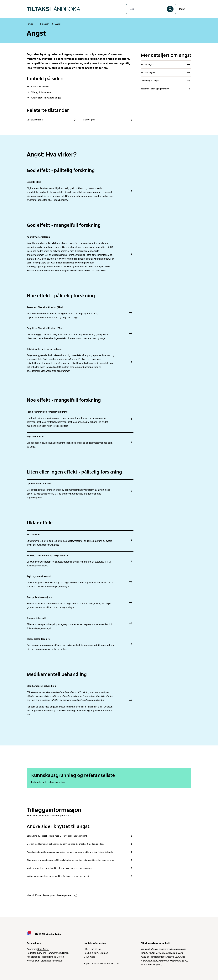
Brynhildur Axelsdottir (52, 961)
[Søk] (170, 9)
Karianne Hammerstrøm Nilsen (53, 953)
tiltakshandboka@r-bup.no (105, 964)
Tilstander (44, 24)
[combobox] (147, 9)
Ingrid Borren (57, 957)
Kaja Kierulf (43, 949)
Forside (30, 24)
